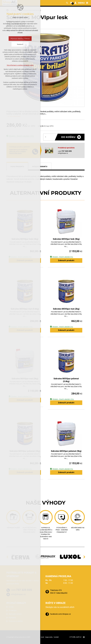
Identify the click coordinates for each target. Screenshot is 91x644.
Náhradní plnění (15, 614)
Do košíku (68, 137)
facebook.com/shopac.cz (60, 614)
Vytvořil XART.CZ (75, 637)
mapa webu (49, 637)
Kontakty (12, 618)
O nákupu (13, 610)
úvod (42, 637)
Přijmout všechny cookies (20, 39)
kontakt (56, 637)
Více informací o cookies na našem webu (20, 65)
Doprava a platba (16, 621)
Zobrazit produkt (66, 260)
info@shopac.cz (63, 153)
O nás (11, 607)
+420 (21, 590)
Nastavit (20, 44)
